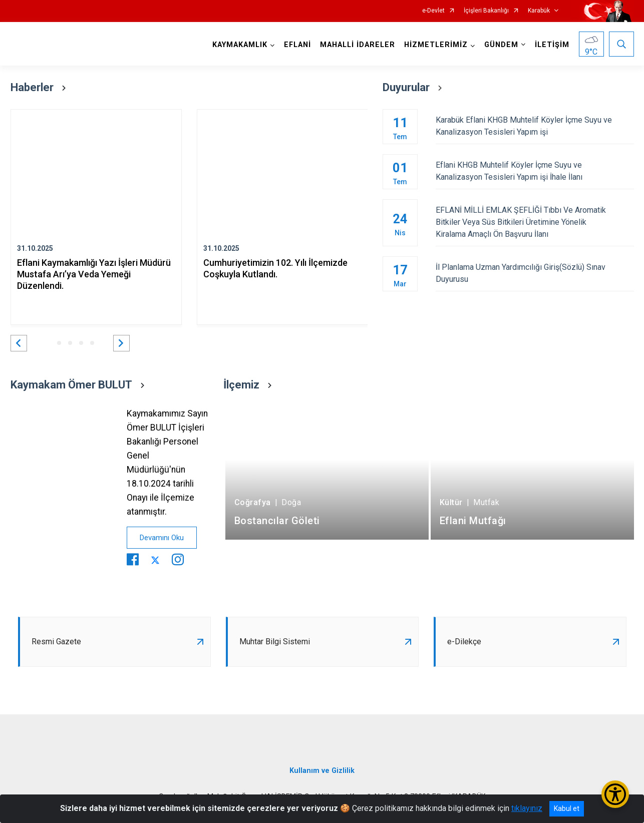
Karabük (539, 11)
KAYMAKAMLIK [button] (240, 45)
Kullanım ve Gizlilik (322, 771)
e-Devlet (433, 11)
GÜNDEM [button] (501, 45)
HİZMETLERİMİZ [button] (436, 45)
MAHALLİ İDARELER (358, 45)
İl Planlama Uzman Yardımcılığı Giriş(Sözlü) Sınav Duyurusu (535, 273)
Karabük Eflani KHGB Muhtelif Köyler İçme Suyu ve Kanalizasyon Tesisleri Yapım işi (535, 126)
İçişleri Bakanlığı (486, 11)
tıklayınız (527, 808)
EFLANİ (297, 45)
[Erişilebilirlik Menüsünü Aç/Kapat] (615, 794)
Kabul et (567, 808)
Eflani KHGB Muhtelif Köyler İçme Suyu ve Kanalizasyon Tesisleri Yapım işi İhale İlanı (535, 171)
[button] (19, 343)
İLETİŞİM (552, 45)
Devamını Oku (162, 538)
